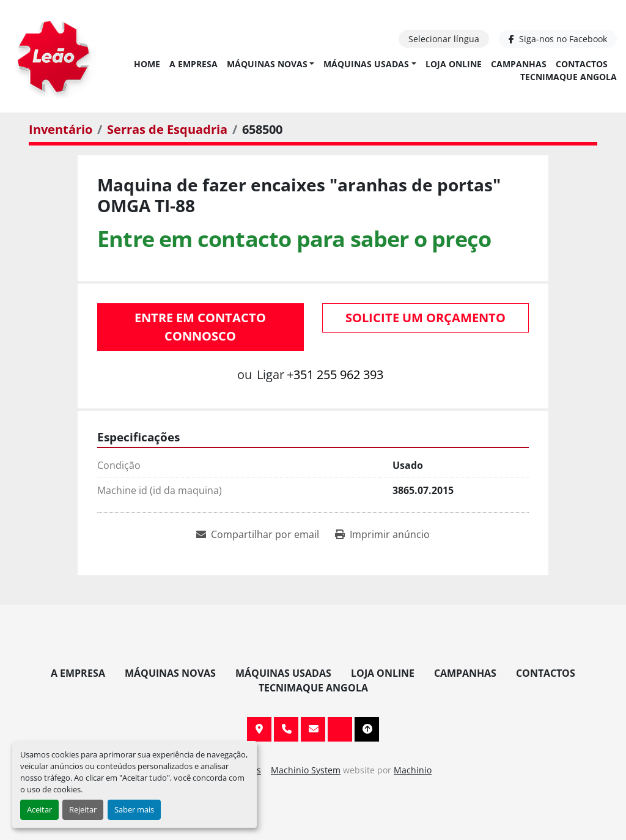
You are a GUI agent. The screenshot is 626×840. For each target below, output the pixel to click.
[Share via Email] (258, 534)
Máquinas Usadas (366, 64)
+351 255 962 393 (335, 374)
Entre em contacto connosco (200, 327)
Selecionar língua (444, 39)
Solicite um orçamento (425, 318)
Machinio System (306, 770)
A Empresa (193, 64)
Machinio (413, 770)
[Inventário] (61, 129)
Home (147, 64)
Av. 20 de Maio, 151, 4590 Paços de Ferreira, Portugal (259, 729)
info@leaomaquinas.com (313, 729)
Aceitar (39, 809)
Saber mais (134, 809)
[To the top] (367, 729)
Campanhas (519, 64)
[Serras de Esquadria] (167, 129)
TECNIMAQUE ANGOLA (569, 77)
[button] (271, 64)
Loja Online (454, 64)
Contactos (582, 64)
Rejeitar (83, 809)
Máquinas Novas (267, 64)
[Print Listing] (382, 534)
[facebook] (558, 39)
